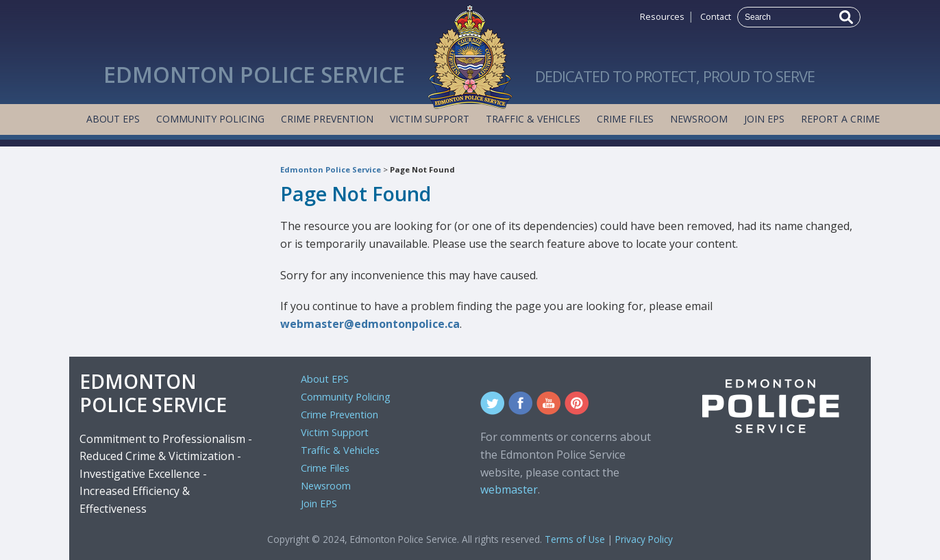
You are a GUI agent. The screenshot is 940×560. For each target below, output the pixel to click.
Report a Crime (840, 119)
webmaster (509, 489)
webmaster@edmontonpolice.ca (370, 324)
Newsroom (699, 119)
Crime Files (625, 119)
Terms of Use (575, 539)
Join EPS (764, 119)
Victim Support (430, 119)
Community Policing (210, 119)
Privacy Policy (644, 539)
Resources (662, 16)
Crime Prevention (327, 119)
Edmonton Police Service (331, 169)
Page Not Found (422, 169)
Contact (716, 16)
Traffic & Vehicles (533, 119)
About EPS (113, 119)
